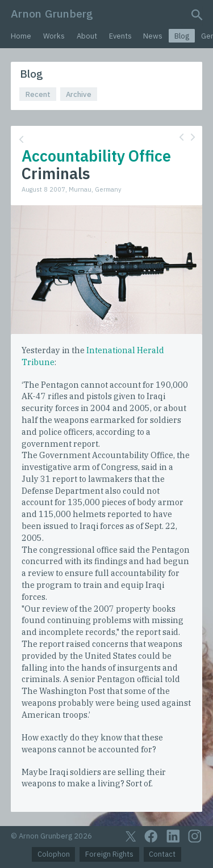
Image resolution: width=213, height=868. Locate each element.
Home (21, 36)
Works (54, 36)
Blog (182, 36)
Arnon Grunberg (52, 13)
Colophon (54, 854)
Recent (38, 94)
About (87, 36)
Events (120, 36)
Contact (162, 854)
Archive (79, 94)
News (153, 36)
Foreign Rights (109, 854)
